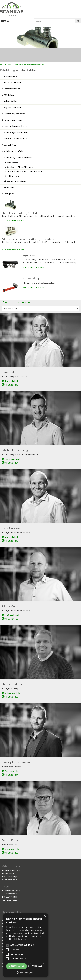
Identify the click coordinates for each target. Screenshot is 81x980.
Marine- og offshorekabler (16, 132)
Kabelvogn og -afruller (14, 151)
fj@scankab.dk (10, 771)
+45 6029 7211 (10, 775)
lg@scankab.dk (10, 537)
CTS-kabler (9, 95)
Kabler (8, 65)
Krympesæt (12, 163)
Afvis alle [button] (37, 966)
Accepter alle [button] (17, 966)
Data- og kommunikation (16, 126)
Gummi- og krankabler (14, 114)
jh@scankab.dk (10, 381)
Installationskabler (12, 82)
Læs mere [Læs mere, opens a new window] (23, 939)
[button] (26, 972)
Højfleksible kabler (12, 107)
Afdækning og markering (15, 181)
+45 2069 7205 (10, 853)
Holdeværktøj (13, 176)
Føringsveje (9, 194)
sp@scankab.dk (11, 849)
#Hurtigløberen (11, 76)
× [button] (45, 916)
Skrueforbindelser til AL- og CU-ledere (25, 171)
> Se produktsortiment (13, 221)
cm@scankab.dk (11, 615)
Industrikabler (10, 101)
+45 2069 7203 (10, 697)
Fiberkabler (9, 187)
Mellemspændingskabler (15, 139)
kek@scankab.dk (11, 693)
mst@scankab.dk (11, 459)
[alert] (26, 945)
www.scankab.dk (10, 880)
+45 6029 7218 (10, 541)
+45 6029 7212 (10, 385)
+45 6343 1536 (10, 619)
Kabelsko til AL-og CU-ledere (20, 167)
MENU (5, 21)
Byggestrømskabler (13, 120)
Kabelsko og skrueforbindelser (29, 65)
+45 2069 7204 (10, 463)
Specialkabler (10, 145)
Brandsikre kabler (12, 89)
